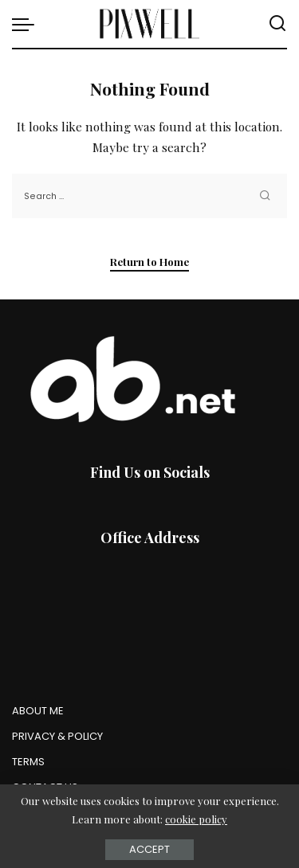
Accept (149, 849)
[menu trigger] (27, 24)
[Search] (277, 24)
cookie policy (196, 819)
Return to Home (149, 262)
